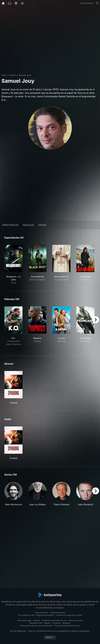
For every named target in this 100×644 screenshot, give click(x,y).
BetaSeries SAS (36, 623)
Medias (47, 623)
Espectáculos (10, 225)
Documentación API (26, 615)
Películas (28, 225)
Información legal (24, 620)
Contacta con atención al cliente (69, 615)
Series (13, 75)
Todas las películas (58, 613)
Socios (42, 225)
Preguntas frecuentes (45, 615)
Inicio (4, 75)
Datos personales (76, 620)
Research (66, 623)
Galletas (36, 620)
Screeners (57, 623)
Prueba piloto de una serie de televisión (36, 626)
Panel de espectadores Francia (67, 626)
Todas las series (41, 613)
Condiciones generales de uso (54, 620)
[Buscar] (97, 3)
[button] (13, 495)
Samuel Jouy (25, 75)
